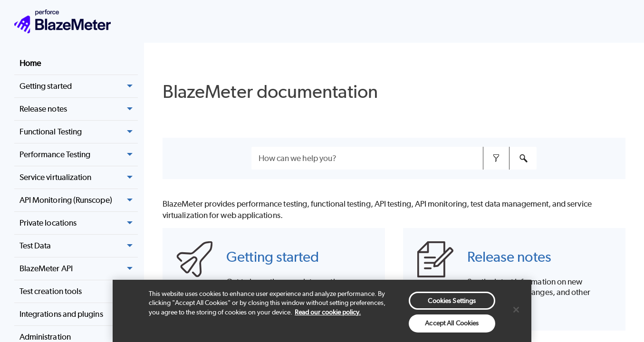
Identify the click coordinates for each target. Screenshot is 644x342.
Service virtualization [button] (79, 177)
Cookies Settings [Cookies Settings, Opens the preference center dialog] (452, 301)
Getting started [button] (79, 86)
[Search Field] (394, 158)
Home (30, 63)
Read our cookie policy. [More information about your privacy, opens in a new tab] (328, 312)
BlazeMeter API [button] (79, 269)
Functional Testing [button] (79, 132)
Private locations (79, 223)
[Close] (516, 310)
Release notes (79, 109)
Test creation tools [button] (79, 291)
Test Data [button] (79, 246)
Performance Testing (79, 155)
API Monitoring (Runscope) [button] (79, 200)
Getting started (273, 256)
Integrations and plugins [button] (79, 314)
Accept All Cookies (452, 323)
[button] (130, 109)
